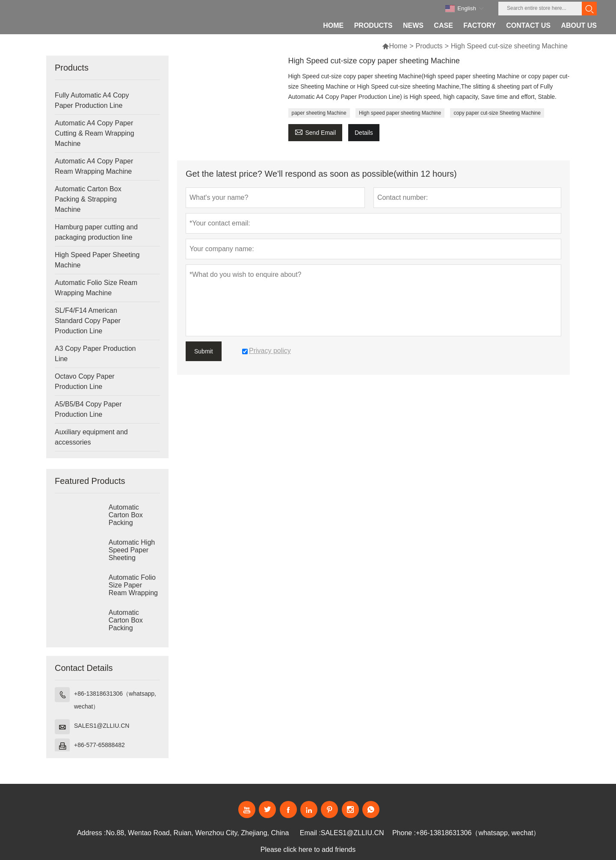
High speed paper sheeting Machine (400, 113)
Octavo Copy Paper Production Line (85, 381)
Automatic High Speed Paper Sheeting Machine (132, 554)
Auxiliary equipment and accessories (91, 437)
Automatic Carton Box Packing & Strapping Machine (88, 199)
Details (364, 133)
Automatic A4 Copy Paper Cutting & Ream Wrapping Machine (95, 133)
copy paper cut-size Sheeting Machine (497, 113)
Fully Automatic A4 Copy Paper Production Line (92, 100)
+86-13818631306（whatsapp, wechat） (115, 700)
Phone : (404, 833)
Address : (92, 833)
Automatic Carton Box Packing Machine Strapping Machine (126, 628)
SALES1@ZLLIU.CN (102, 726)
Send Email (315, 132)
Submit (204, 351)
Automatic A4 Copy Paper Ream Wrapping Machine (94, 166)
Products (429, 46)
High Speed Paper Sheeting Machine (97, 260)
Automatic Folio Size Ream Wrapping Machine (96, 288)
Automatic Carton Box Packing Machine (126, 519)
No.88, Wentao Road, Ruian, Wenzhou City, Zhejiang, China (198, 833)
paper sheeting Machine (319, 113)
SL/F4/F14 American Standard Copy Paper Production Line (88, 321)
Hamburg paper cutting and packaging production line (96, 232)
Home (398, 46)
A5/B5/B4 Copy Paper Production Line (88, 409)
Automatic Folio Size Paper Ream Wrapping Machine (133, 589)
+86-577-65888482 (99, 745)
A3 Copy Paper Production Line (95, 354)
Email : (310, 833)
